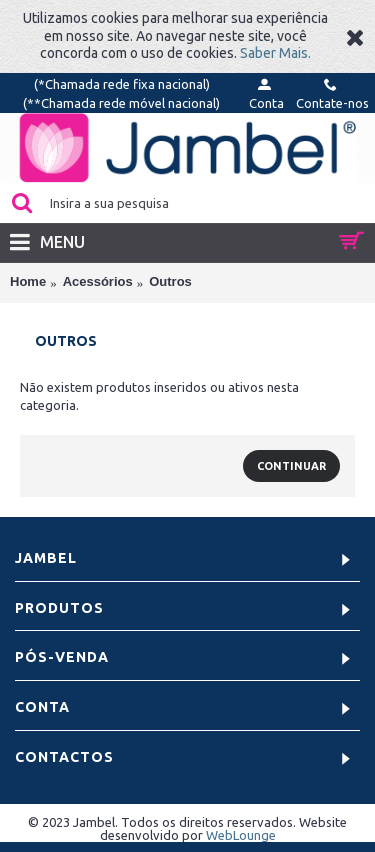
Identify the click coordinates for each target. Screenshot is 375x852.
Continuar (291, 466)
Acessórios (98, 281)
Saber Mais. (275, 53)
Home (28, 281)
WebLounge (241, 835)
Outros (170, 281)
